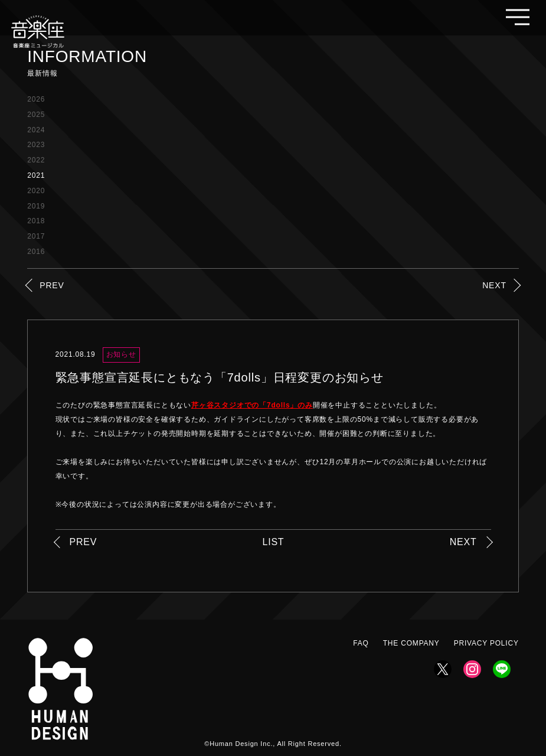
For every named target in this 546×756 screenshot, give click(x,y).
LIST (273, 542)
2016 (36, 252)
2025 (36, 115)
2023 (36, 145)
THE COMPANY (411, 643)
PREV (52, 285)
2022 (36, 160)
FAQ (361, 643)
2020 (36, 191)
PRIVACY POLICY (486, 643)
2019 (36, 206)
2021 (36, 175)
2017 (36, 236)
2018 (36, 221)
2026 (36, 99)
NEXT (494, 285)
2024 (36, 130)
